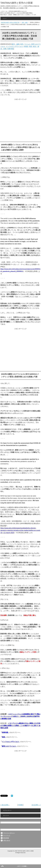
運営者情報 (6, 838)
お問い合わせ (7, 840)
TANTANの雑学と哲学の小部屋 (16, 3)
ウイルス (27, 44)
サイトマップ (7, 835)
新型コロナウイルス (9, 746)
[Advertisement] (20, 121)
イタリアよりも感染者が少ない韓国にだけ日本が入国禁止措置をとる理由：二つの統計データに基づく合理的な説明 (20, 726)
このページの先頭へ (22, 866)
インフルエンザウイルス (14, 46)
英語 (31, 46)
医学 (22, 44)
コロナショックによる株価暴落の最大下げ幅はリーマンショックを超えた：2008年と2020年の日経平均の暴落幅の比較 (20, 716)
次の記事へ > (36, 805)
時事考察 (10, 49)
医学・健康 (16, 44)
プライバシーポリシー (9, 833)
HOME (20, 805)
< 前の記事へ (5, 805)
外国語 (26, 46)
